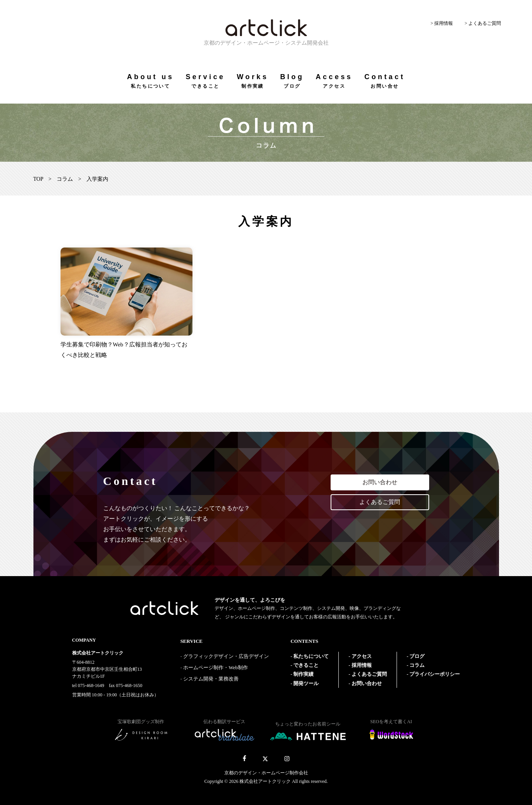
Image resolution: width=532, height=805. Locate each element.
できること (306, 665)
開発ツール (306, 683)
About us (150, 81)
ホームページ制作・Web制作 (216, 667)
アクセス (362, 656)
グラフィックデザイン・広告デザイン (226, 656)
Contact (385, 81)
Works (253, 81)
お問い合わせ (380, 482)
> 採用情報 (442, 23)
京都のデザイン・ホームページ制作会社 (266, 773)
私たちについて (311, 656)
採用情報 (362, 665)
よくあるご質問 (380, 502)
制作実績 (303, 674)
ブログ (417, 656)
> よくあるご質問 (483, 23)
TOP (38, 179)
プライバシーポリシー (435, 674)
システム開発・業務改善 (211, 679)
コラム (65, 179)
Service (205, 81)
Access (334, 81)
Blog (292, 81)
